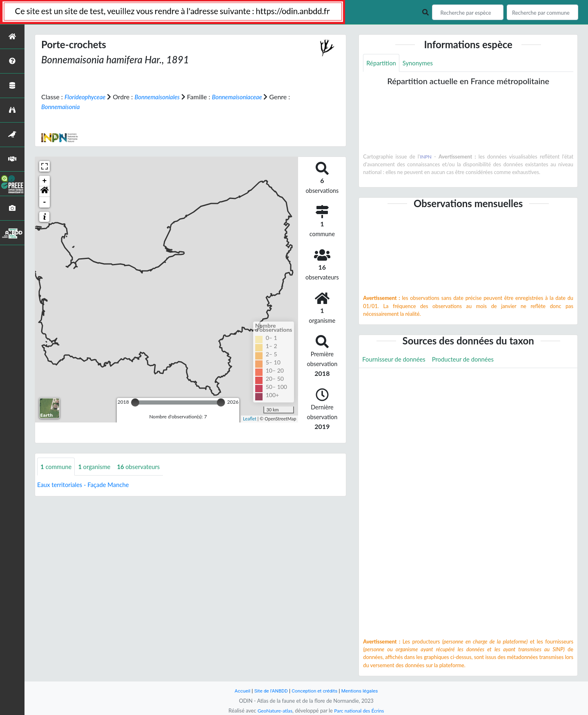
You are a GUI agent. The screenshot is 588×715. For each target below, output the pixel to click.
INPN (426, 157)
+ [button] (45, 181)
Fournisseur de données (396, 360)
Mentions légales (364, 691)
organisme (98, 466)
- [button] (45, 202)
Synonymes (421, 63)
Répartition (382, 63)
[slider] (135, 402)
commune (57, 466)
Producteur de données (470, 360)
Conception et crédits (315, 691)
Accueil (238, 691)
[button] (45, 191)
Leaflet (250, 419)
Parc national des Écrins (361, 711)
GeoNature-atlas (273, 711)
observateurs (145, 466)
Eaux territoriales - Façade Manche (87, 485)
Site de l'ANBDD (268, 691)
